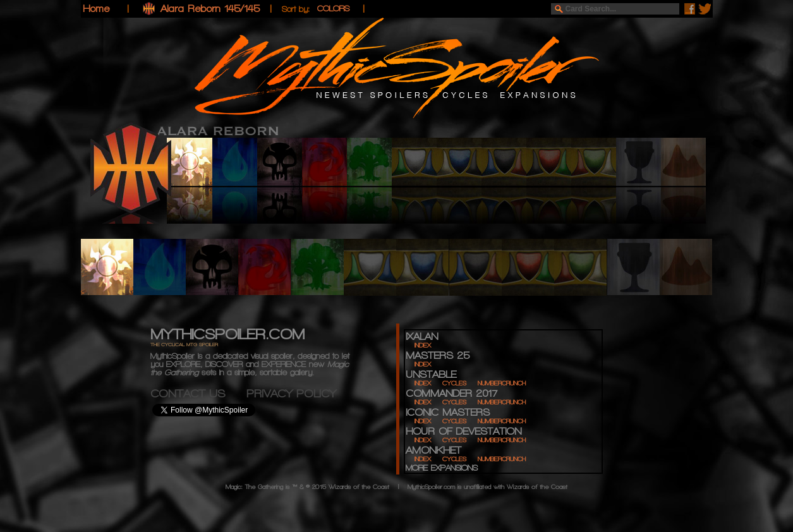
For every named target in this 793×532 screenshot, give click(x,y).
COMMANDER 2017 (451, 393)
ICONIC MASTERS (448, 412)
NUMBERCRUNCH (502, 383)
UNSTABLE (431, 374)
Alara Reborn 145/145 (210, 9)
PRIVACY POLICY (291, 393)
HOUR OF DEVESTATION (463, 431)
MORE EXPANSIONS (442, 468)
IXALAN (422, 336)
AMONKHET (433, 450)
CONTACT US (198, 393)
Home (96, 9)
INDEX (423, 345)
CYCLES (454, 383)
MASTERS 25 (438, 355)
